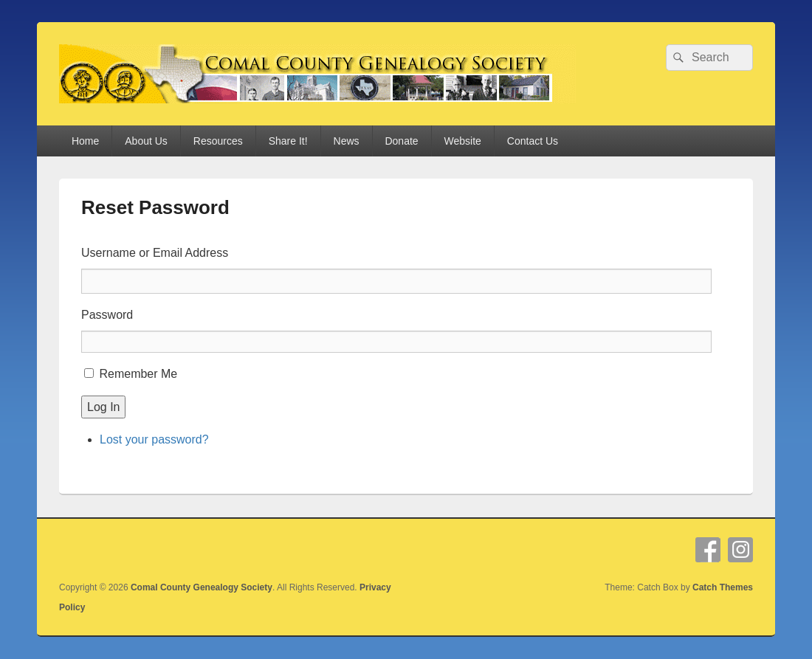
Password (107, 315)
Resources (218, 141)
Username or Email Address (155, 253)
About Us (146, 141)
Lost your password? (154, 439)
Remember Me (138, 374)
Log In (103, 407)
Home (85, 141)
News (347, 141)
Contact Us (533, 141)
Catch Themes (723, 587)
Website (463, 141)
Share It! (288, 141)
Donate (401, 141)
